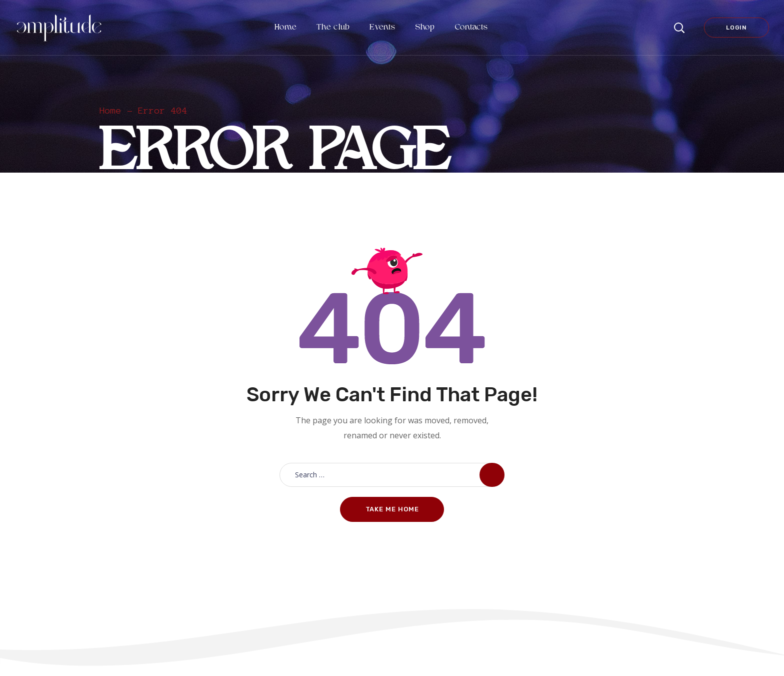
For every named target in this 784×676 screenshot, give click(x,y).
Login (736, 28)
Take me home (392, 509)
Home (110, 111)
